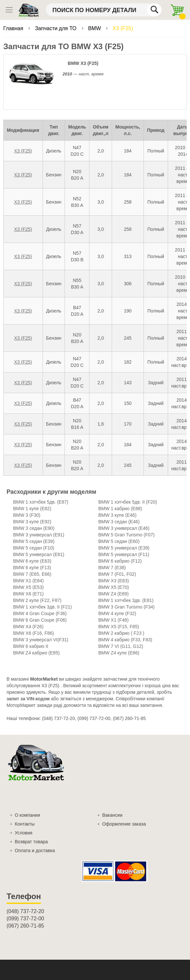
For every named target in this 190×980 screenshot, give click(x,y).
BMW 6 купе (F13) (32, 568)
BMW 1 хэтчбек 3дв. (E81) (126, 600)
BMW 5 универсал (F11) (124, 554)
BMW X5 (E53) (28, 587)
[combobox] (104, 10)
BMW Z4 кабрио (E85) (36, 653)
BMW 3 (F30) (27, 515)
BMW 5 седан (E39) (34, 541)
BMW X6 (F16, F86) (33, 633)
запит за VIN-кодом (28, 699)
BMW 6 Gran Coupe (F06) (40, 620)
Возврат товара (31, 842)
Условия (24, 833)
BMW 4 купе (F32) (117, 613)
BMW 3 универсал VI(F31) (41, 640)
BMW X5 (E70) (114, 587)
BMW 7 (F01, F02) (117, 574)
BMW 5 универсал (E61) (39, 554)
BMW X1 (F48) (114, 620)
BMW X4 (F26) (28, 627)
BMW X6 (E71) (28, 594)
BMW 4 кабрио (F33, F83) (125, 640)
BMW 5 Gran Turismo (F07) (126, 535)
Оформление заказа (124, 824)
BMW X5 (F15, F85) (119, 627)
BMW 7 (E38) (112, 568)
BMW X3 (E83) (114, 581)
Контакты (25, 824)
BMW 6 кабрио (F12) (120, 561)
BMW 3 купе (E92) (32, 522)
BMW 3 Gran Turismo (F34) (126, 607)
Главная (14, 28)
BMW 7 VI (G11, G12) (121, 646)
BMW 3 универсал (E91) (39, 535)
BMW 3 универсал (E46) (124, 528)
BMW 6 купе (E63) (32, 561)
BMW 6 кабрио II (31, 646)
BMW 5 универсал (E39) (124, 548)
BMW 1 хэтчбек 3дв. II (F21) (42, 607)
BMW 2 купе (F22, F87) (37, 600)
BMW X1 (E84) (28, 581)
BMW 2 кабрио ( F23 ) (121, 633)
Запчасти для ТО (57, 28)
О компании (27, 815)
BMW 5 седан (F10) (34, 548)
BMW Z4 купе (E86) (119, 653)
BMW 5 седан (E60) (119, 541)
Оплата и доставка (35, 850)
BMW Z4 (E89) (114, 594)
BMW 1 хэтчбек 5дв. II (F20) (128, 502)
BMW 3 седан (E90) (34, 528)
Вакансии (112, 815)
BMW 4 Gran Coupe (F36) (40, 613)
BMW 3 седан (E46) (119, 522)
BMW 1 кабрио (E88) (120, 509)
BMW (95, 28)
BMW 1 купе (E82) (32, 509)
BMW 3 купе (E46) (117, 515)
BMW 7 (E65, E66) (32, 574)
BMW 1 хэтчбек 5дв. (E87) (41, 502)
